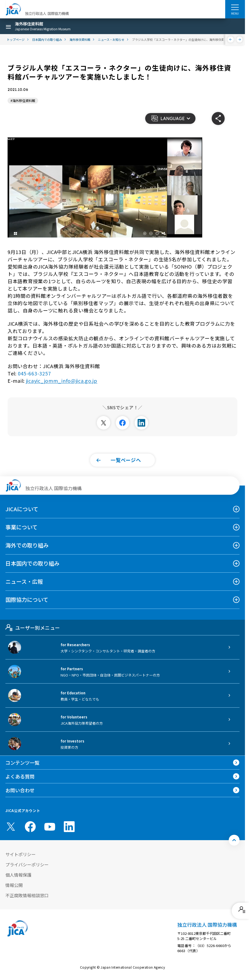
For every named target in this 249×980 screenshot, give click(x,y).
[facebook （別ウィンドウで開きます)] (30, 827)
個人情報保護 (18, 875)
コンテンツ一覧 (22, 763)
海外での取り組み (27, 545)
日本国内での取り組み (32, 563)
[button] (170, 118)
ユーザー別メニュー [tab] (33, 628)
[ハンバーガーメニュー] (235, 7)
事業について (21, 527)
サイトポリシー (21, 854)
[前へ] (231, 39)
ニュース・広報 (24, 581)
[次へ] (240, 39)
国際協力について (27, 600)
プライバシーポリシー (27, 864)
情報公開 (14, 885)
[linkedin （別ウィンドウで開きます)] (69, 827)
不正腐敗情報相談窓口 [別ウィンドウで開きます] (27, 895)
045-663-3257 (34, 373)
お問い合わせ (20, 790)
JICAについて (22, 509)
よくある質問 (20, 776)
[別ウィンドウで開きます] (104, 423)
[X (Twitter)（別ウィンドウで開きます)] (11, 827)
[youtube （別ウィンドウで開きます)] (50, 826)
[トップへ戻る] (234, 840)
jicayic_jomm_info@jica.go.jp (62, 381)
